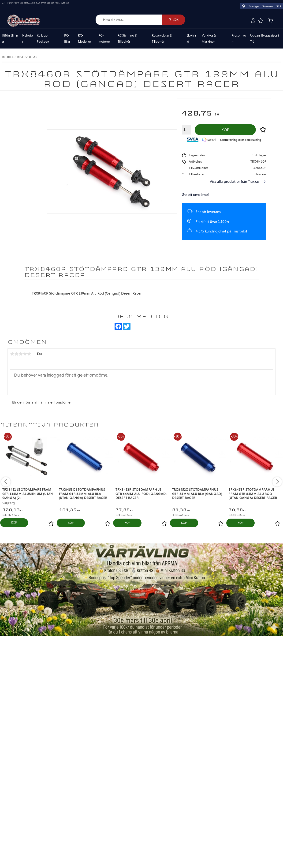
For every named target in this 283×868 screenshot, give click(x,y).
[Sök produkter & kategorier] (129, 20)
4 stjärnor (25, 354)
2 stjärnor (16, 354)
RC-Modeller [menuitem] (85, 39)
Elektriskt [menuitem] (192, 39)
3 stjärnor (21, 354)
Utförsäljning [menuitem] (10, 39)
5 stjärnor (29, 354)
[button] (261, 21)
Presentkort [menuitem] (239, 39)
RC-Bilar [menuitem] (67, 39)
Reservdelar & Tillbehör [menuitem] (162, 39)
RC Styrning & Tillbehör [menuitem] (127, 39)
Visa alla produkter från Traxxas (235, 182)
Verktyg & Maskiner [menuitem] (209, 39)
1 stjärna (12, 354)
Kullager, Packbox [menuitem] (43, 39)
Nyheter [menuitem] (28, 39)
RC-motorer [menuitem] (104, 39)
